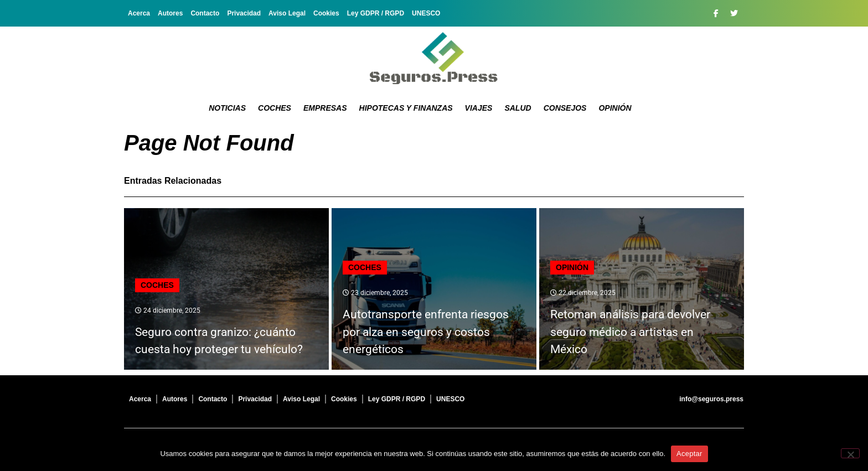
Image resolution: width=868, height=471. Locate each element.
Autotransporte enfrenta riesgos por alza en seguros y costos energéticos (426, 332)
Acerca (139, 13)
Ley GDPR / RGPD (376, 13)
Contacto (205, 13)
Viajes (479, 108)
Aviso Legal (287, 13)
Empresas (325, 108)
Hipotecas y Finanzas (406, 108)
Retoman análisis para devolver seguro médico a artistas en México (630, 332)
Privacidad (244, 13)
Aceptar (689, 454)
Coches (275, 108)
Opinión (615, 108)
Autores (170, 13)
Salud (518, 108)
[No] (850, 453)
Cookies (326, 13)
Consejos (565, 108)
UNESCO (426, 13)
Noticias (227, 108)
